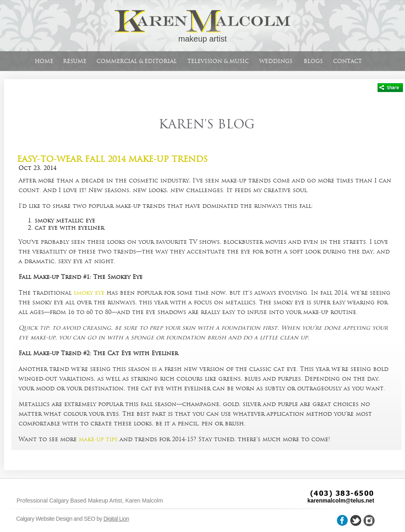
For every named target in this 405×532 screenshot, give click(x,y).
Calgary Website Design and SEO (56, 519)
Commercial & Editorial (137, 61)
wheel (369, 520)
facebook (342, 520)
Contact (347, 61)
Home (44, 61)
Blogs (313, 61)
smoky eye (89, 293)
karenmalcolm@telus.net (341, 501)
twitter (356, 520)
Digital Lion (116, 519)
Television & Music (218, 61)
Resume (75, 61)
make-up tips (98, 439)
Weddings (276, 61)
